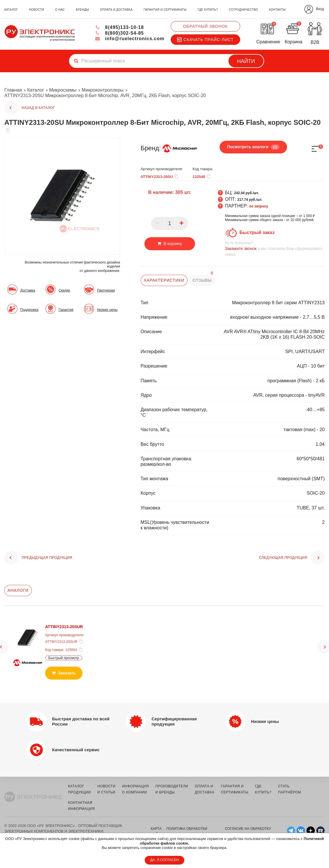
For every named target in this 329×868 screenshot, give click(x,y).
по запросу (259, 206)
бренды (82, 10)
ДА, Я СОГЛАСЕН (165, 860)
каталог (11, 10)
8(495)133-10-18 (119, 27)
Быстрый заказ (257, 232)
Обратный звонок (205, 26)
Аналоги (18, 590)
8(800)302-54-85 (119, 33)
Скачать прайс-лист (205, 40)
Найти (246, 61)
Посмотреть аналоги (253, 147)
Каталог (36, 90)
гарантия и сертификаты (165, 10)
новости (36, 10)
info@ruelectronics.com (129, 39)
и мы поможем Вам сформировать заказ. (275, 248)
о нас (60, 10)
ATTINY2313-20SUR (64, 627)
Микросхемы (63, 90)
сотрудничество (243, 10)
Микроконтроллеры (103, 90)
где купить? (208, 10)
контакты (277, 10)
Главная (13, 90)
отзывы (202, 280)
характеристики (164, 280)
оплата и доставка (116, 10)
